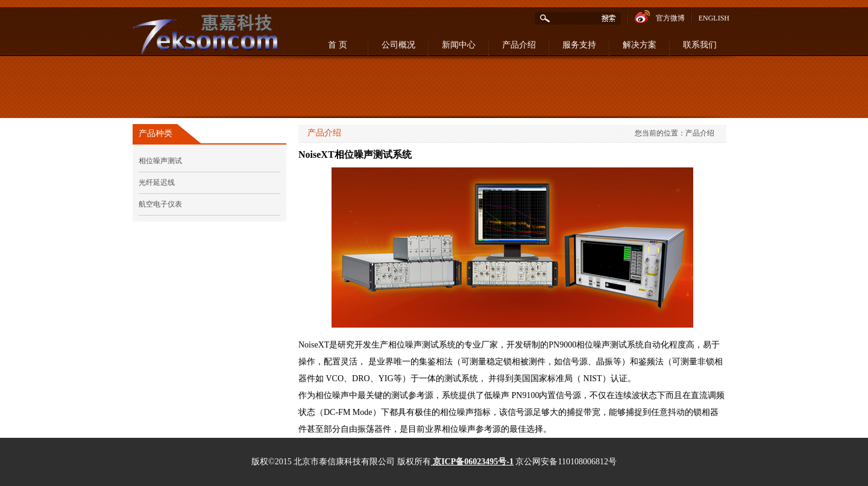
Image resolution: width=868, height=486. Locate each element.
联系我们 (700, 45)
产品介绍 (519, 45)
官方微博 (660, 17)
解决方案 (640, 45)
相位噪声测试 (160, 161)
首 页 (338, 45)
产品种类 (156, 133)
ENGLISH (714, 18)
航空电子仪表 (160, 204)
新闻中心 (459, 45)
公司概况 (398, 45)
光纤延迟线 (157, 182)
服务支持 (579, 45)
